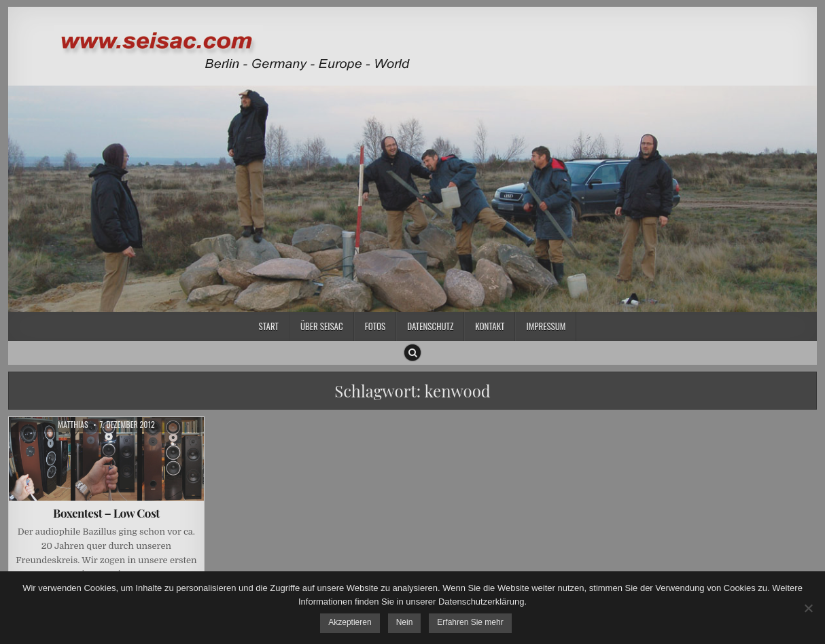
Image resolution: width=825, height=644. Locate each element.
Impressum (546, 326)
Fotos (375, 326)
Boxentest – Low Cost (106, 513)
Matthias (73, 425)
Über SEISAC (322, 326)
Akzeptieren (350, 622)
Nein (405, 622)
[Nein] (808, 608)
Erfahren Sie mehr (470, 622)
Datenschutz (430, 326)
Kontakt (490, 326)
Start (269, 326)
